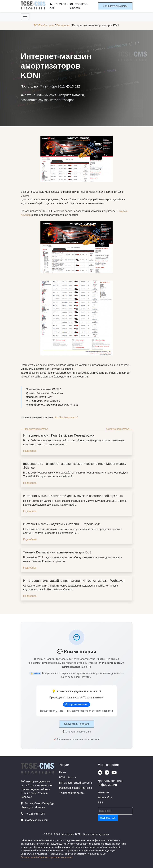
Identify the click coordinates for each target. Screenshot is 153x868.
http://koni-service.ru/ (66, 417)
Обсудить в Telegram (76, 724)
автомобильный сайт (40, 95)
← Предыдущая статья (34, 429)
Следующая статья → (119, 429)
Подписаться (108, 818)
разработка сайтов (35, 100)
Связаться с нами (115, 6)
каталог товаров (62, 100)
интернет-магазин (71, 95)
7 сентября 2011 (52, 86)
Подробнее (30, 451)
